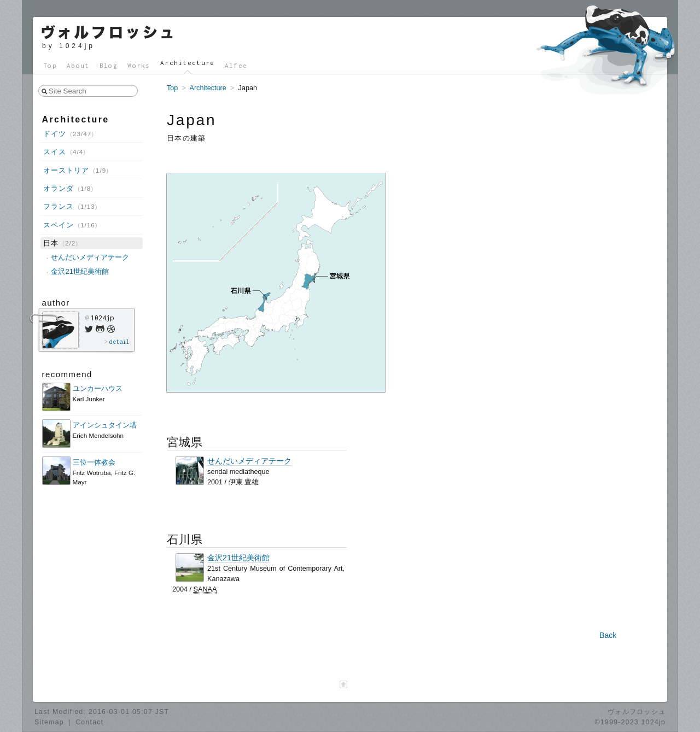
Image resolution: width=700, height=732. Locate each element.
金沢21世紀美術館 (238, 558)
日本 (61, 243)
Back (608, 635)
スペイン (71, 225)
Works (139, 65)
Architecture (188, 63)
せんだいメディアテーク (249, 461)
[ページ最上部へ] (343, 684)
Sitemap (49, 722)
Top (50, 65)
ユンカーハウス (98, 388)
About (78, 65)
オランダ (68, 188)
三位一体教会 (94, 462)
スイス (65, 152)
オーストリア (76, 170)
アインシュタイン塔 (105, 425)
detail (119, 342)
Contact (89, 722)
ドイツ (69, 134)
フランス (71, 206)
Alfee (236, 65)
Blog (109, 65)
